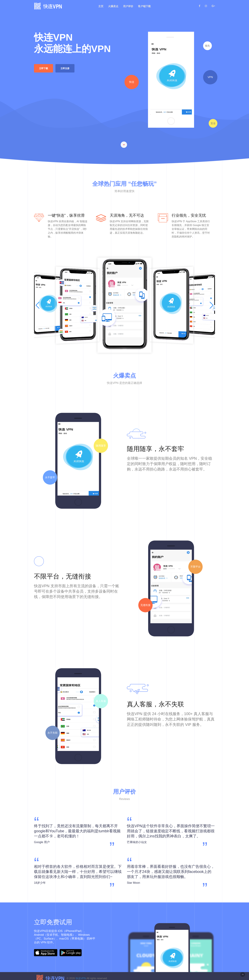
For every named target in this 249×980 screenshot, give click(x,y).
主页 (101, 6)
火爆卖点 (113, 6)
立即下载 (44, 68)
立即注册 (65, 68)
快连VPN (81, 978)
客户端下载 (144, 6)
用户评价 (128, 6)
